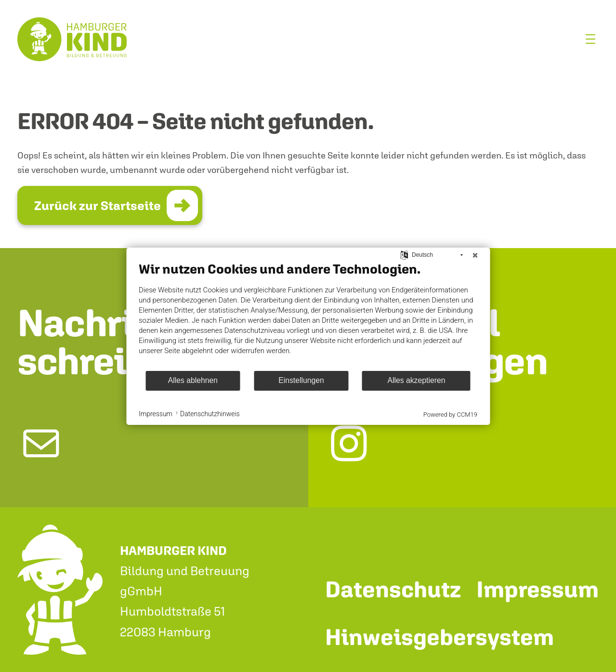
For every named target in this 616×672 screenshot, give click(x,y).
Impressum (156, 414)
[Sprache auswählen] (404, 254)
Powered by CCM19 (450, 415)
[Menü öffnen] (590, 39)
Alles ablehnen (193, 380)
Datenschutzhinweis (210, 414)
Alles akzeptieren (416, 380)
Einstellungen (301, 380)
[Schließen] (475, 255)
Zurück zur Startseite (98, 205)
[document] (308, 316)
